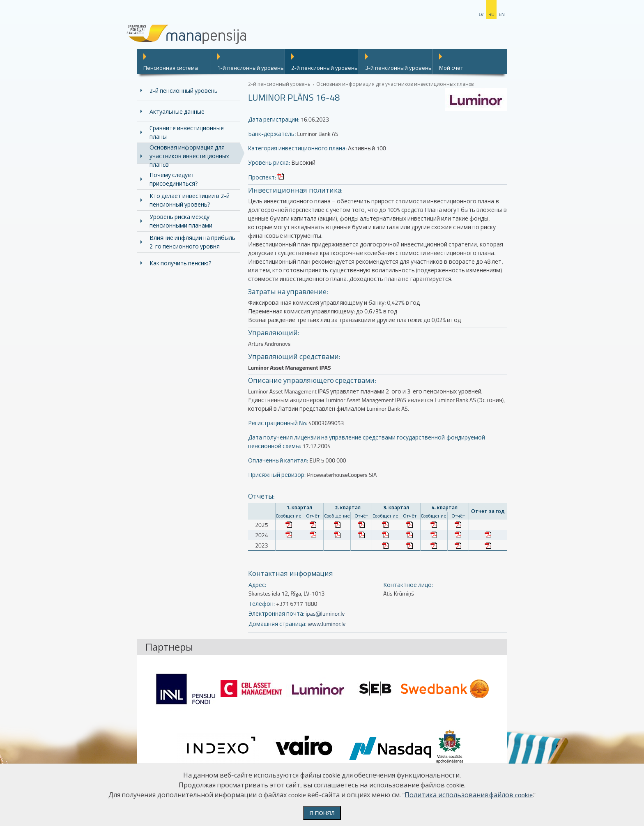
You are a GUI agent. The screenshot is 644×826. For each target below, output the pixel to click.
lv (481, 14)
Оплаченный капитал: (278, 460)
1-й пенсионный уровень (251, 68)
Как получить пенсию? (180, 263)
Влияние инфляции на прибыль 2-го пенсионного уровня (192, 242)
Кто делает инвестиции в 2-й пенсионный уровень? (190, 200)
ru (491, 14)
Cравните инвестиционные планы (187, 132)
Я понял (322, 813)
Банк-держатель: (272, 134)
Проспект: (262, 177)
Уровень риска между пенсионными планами (181, 221)
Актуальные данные (177, 112)
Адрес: (257, 585)
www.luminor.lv (327, 624)
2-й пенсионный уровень (324, 68)
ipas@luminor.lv (325, 613)
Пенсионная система (171, 68)
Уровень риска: (269, 163)
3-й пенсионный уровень (398, 68)
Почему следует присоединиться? (174, 179)
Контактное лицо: (408, 585)
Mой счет (451, 68)
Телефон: (262, 604)
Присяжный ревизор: (277, 475)
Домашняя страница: (277, 624)
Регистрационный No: (278, 423)
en (502, 14)
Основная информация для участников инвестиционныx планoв (189, 156)
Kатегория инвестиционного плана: (297, 148)
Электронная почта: (276, 613)
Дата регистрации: (274, 119)
